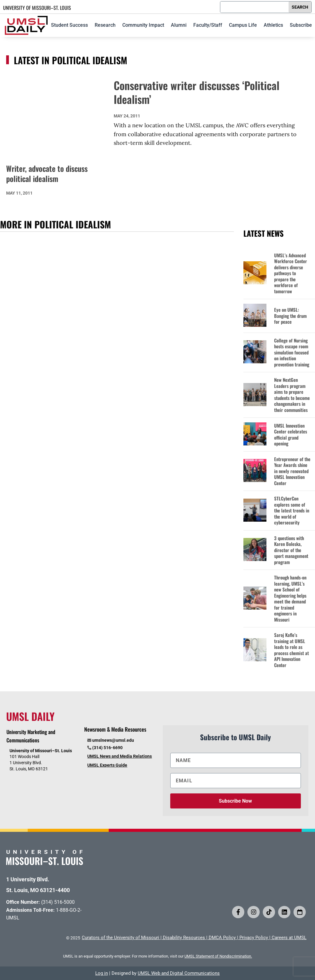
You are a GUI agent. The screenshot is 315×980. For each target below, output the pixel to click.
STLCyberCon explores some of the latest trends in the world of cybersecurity (292, 511)
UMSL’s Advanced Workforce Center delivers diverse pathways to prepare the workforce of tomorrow (291, 273)
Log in (102, 973)
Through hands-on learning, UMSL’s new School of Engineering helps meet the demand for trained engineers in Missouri (290, 599)
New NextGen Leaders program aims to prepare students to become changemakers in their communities (292, 395)
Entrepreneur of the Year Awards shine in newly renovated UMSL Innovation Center (292, 471)
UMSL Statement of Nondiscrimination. (218, 956)
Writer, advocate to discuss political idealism (47, 173)
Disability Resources (184, 938)
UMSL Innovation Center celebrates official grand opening (291, 435)
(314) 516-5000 (58, 902)
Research (105, 25)
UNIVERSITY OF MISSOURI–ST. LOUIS (37, 8)
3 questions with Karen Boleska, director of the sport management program (291, 550)
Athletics (273, 25)
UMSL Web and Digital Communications (179, 973)
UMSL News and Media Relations (120, 756)
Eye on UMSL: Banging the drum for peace (290, 316)
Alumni (179, 25)
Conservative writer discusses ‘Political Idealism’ (197, 92)
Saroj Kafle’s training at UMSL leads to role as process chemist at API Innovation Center (291, 650)
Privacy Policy (254, 938)
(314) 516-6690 (107, 748)
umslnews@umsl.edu (113, 740)
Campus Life (243, 25)
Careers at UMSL (289, 938)
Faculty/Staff (208, 25)
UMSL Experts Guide (107, 765)
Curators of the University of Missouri (120, 938)
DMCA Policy (222, 938)
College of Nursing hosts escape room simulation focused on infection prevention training (292, 353)
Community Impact (143, 25)
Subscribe (301, 25)
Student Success (69, 25)
